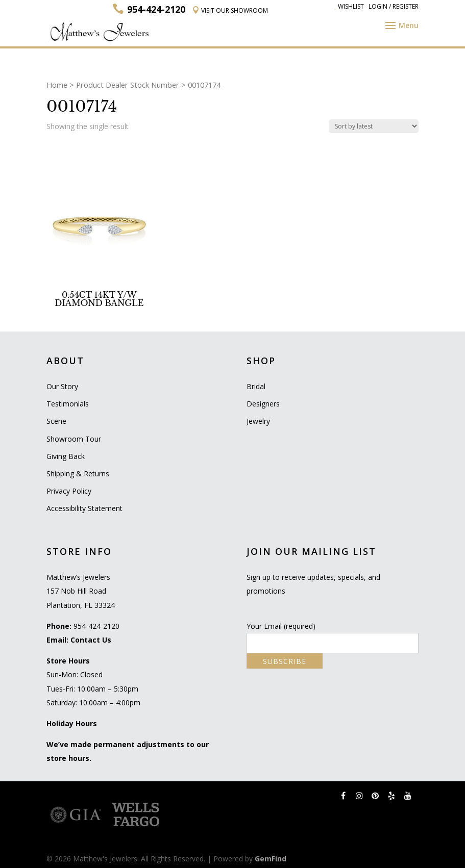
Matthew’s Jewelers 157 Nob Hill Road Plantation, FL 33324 (81, 591)
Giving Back (66, 456)
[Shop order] (374, 126)
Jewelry (258, 421)
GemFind (271, 859)
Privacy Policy (69, 491)
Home (57, 85)
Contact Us (91, 640)
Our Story (62, 386)
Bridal (256, 386)
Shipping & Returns (78, 474)
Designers (263, 404)
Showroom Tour (74, 439)
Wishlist (349, 6)
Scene (56, 421)
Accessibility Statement (84, 508)
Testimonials (68, 404)
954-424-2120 (96, 626)
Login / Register (394, 6)
